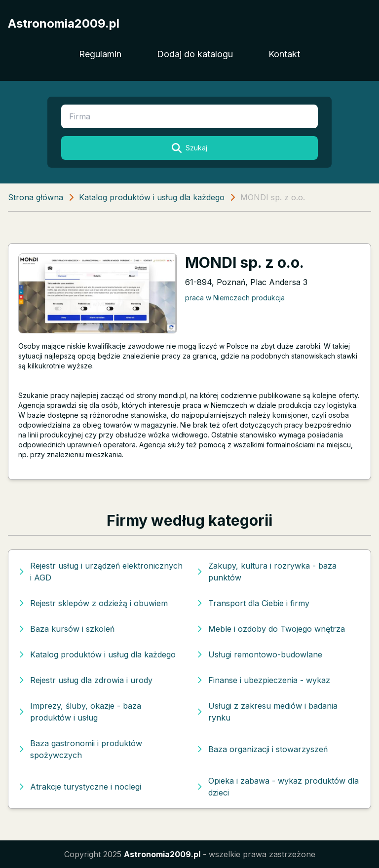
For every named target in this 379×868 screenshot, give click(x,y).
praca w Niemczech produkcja (235, 298)
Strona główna (36, 197)
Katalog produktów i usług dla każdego (152, 197)
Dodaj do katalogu (195, 54)
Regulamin (100, 54)
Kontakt (284, 54)
